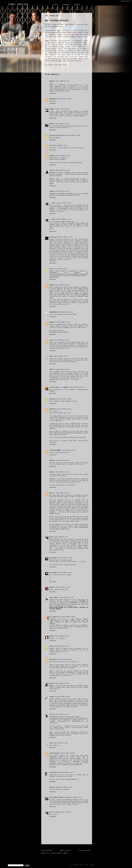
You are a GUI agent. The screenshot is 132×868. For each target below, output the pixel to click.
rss (70, 865)
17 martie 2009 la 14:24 (65, 573)
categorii (66, 4)
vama (87, 865)
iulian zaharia (54, 753)
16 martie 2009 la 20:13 (62, 109)
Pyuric (51, 493)
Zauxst (51, 170)
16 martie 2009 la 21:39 (64, 219)
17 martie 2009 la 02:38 (64, 409)
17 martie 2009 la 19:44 (66, 597)
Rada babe (52, 659)
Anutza (51, 636)
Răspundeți (53, 93)
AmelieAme (52, 99)
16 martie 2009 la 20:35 (72, 135)
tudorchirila (53, 450)
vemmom (51, 109)
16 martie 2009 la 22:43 (61, 340)
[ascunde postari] (126, 1)
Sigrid (51, 683)
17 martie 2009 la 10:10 (62, 493)
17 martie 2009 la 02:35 (64, 399)
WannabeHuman (53, 312)
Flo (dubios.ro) (54, 617)
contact (92, 865)
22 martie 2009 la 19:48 (61, 714)
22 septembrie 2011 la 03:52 (62, 812)
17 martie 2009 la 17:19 (62, 587)
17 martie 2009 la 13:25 (60, 537)
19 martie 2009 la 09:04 (64, 659)
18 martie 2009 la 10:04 (62, 636)
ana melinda (53, 558)
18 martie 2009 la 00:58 (68, 617)
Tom (51, 146)
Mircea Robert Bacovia (56, 797)
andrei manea (53, 597)
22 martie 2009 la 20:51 (60, 743)
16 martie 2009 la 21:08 (62, 156)
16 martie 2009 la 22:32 (62, 285)
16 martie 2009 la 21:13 (62, 191)
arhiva (55, 4)
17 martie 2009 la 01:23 (77, 387)
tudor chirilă (18, 4)
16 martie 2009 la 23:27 (60, 356)
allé (51, 743)
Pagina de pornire (66, 850)
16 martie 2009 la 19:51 (64, 99)
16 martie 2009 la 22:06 (65, 237)
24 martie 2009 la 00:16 (67, 753)
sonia (51, 340)
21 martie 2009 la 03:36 (62, 697)
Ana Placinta (53, 773)
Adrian (51, 646)
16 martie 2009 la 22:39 (62, 322)
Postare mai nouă (47, 850)
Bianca (51, 124)
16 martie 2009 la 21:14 (64, 203)
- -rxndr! (52, 203)
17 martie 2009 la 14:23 (65, 558)
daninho (52, 697)
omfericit (52, 399)
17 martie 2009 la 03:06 (68, 450)
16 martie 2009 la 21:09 (62, 170)
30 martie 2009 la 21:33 (66, 773)
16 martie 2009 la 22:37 (66, 312)
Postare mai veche (85, 850)
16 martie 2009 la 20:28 (62, 124)
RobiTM (51, 285)
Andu (51, 356)
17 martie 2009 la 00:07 (62, 370)
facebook (75, 865)
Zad (51, 269)
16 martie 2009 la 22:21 (60, 269)
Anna (51, 537)
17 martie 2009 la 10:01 (62, 472)
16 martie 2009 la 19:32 (62, 81)
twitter (82, 865)
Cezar (51, 714)
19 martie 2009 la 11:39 (62, 683)
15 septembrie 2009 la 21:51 (63, 787)
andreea (52, 587)
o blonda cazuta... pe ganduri (59, 387)
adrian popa (53, 237)
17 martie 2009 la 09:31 (62, 460)
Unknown (52, 156)
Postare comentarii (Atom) (59, 853)
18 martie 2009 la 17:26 (62, 646)
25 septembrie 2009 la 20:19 (73, 797)
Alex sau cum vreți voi (57, 135)
